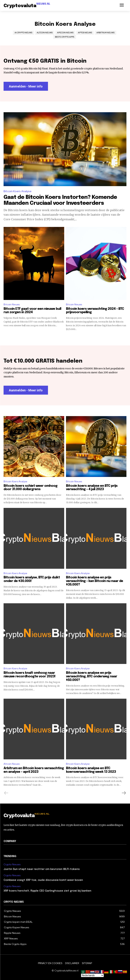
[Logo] (27, 6)
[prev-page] (6, 793)
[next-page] (124, 793)
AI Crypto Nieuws (23, 33)
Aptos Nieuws (85, 33)
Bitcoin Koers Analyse (18, 191)
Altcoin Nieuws (45, 33)
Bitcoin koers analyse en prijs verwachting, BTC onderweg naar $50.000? (92, 676)
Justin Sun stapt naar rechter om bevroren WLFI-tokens (42, 869)
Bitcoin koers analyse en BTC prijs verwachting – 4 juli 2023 (92, 488)
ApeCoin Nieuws (65, 33)
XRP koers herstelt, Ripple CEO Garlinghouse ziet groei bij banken (47, 891)
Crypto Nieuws (12, 864)
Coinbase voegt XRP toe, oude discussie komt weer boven (43, 880)
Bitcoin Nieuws (12, 305)
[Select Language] (92, 975)
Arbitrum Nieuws (105, 33)
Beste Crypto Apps (65, 37)
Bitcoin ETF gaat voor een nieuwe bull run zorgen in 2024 (32, 311)
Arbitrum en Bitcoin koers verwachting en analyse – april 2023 (34, 770)
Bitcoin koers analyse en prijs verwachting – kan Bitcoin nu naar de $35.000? (95, 581)
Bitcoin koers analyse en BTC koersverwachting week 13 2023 (91, 770)
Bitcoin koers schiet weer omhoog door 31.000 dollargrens (30, 488)
